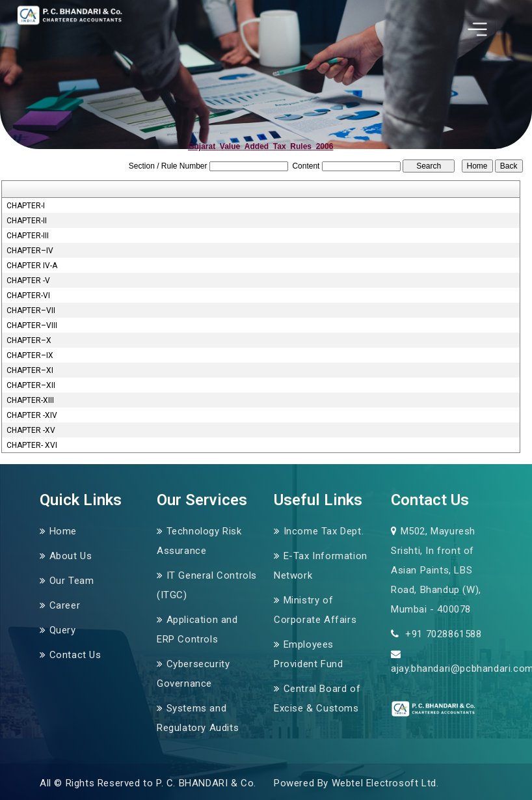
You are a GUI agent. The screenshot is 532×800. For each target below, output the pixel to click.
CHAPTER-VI (28, 296)
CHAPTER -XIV (32, 415)
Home (63, 531)
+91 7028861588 (442, 634)
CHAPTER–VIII (32, 325)
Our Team (72, 581)
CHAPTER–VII (31, 310)
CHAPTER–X (29, 340)
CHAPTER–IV (30, 251)
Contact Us (75, 655)
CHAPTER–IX (30, 355)
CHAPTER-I (26, 206)
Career (65, 605)
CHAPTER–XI (30, 370)
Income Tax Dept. (324, 531)
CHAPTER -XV (31, 430)
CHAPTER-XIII (30, 400)
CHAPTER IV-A (32, 266)
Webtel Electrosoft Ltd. (385, 783)
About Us (71, 556)
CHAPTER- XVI (32, 445)
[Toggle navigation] (477, 29)
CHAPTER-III (28, 236)
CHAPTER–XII (31, 385)
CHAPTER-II (27, 221)
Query (63, 630)
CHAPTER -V (28, 281)
